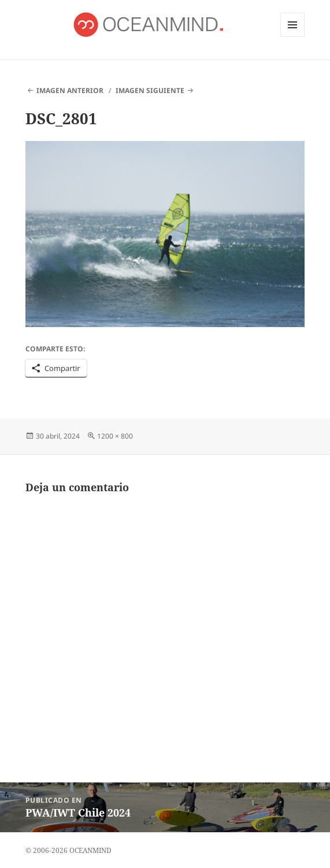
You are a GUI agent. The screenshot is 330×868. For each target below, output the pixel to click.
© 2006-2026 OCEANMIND (68, 850)
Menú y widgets (293, 37)
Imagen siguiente (150, 90)
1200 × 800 (115, 436)
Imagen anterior (70, 90)
